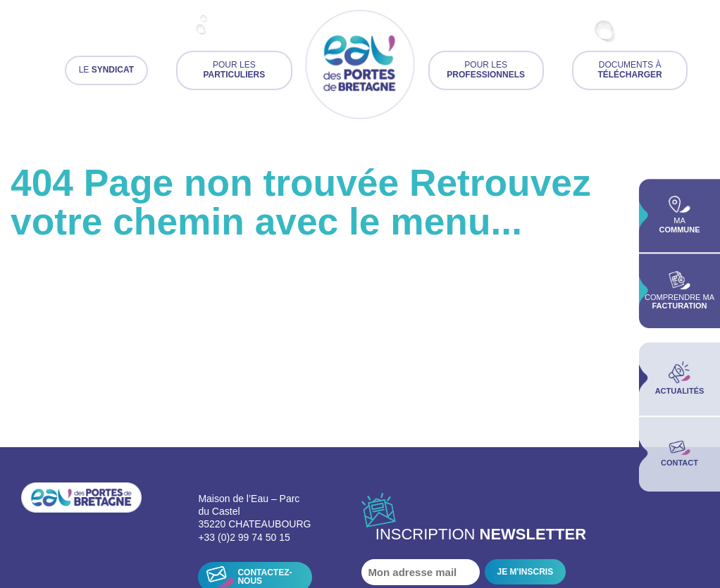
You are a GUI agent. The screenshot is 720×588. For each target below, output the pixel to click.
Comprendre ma (679, 290)
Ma (679, 215)
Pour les (234, 70)
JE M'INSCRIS (526, 572)
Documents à (629, 70)
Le (106, 70)
